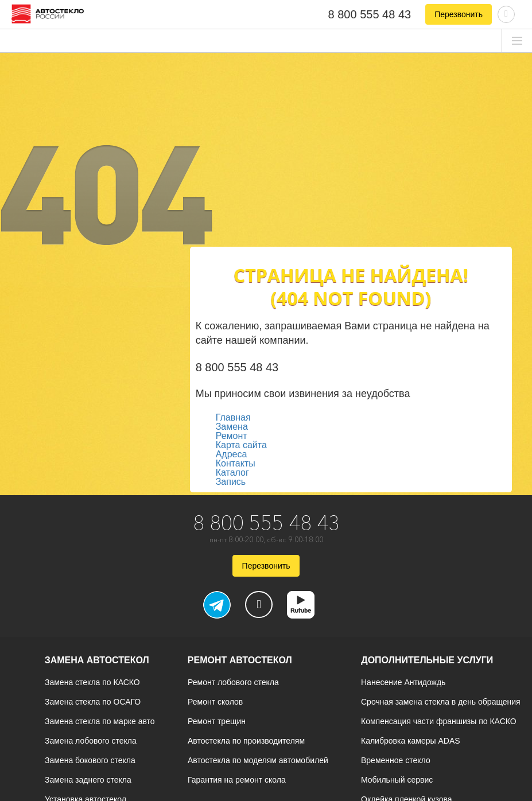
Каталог (232, 473)
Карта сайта (241, 445)
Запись (231, 482)
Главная (233, 417)
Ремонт (232, 436)
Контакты (236, 463)
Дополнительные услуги (427, 660)
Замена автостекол (97, 660)
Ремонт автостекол (240, 660)
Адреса (232, 454)
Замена (232, 427)
